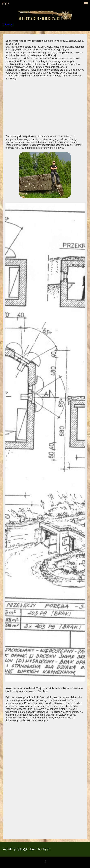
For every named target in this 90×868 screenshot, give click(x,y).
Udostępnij (8, 25)
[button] (86, 4)
